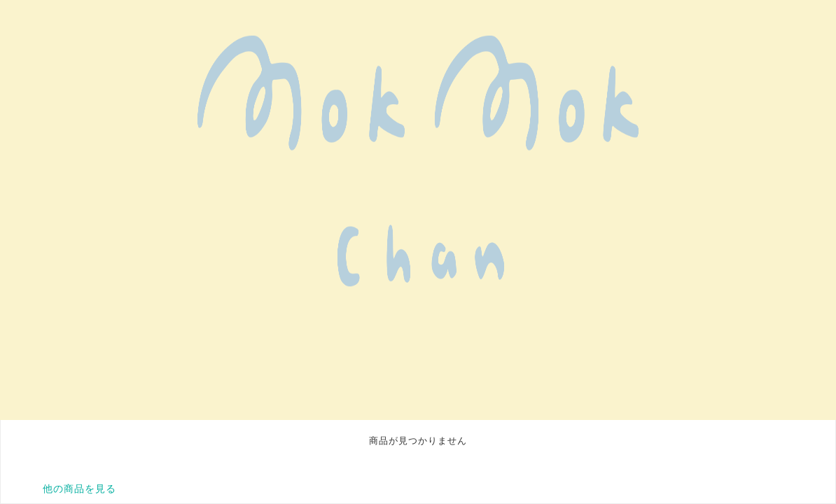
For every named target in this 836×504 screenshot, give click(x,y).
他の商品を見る (79, 489)
